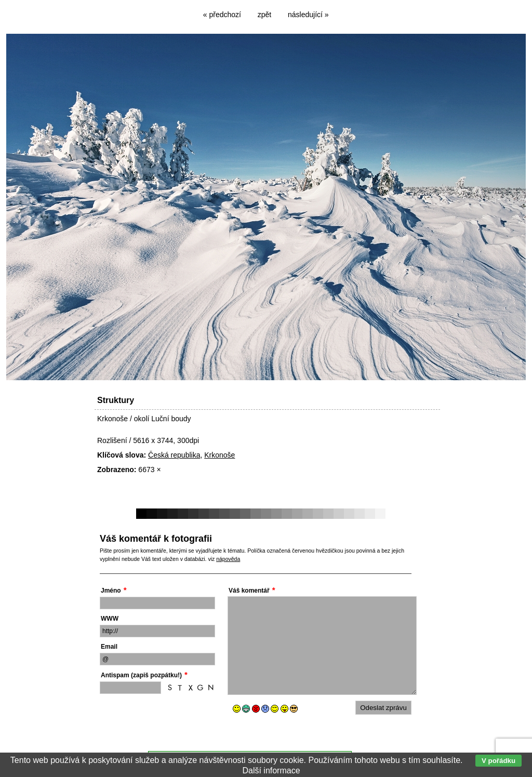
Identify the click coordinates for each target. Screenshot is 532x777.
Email (109, 647)
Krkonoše (220, 455)
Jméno (111, 591)
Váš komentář (249, 591)
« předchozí (222, 15)
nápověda (228, 559)
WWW (110, 619)
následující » (308, 15)
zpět (264, 15)
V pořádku (498, 761)
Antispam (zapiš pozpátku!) (141, 675)
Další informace (271, 771)
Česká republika (174, 455)
